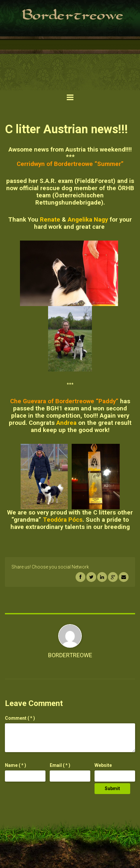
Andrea (66, 423)
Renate (50, 220)
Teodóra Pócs (63, 520)
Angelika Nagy (88, 220)
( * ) (20, 718)
